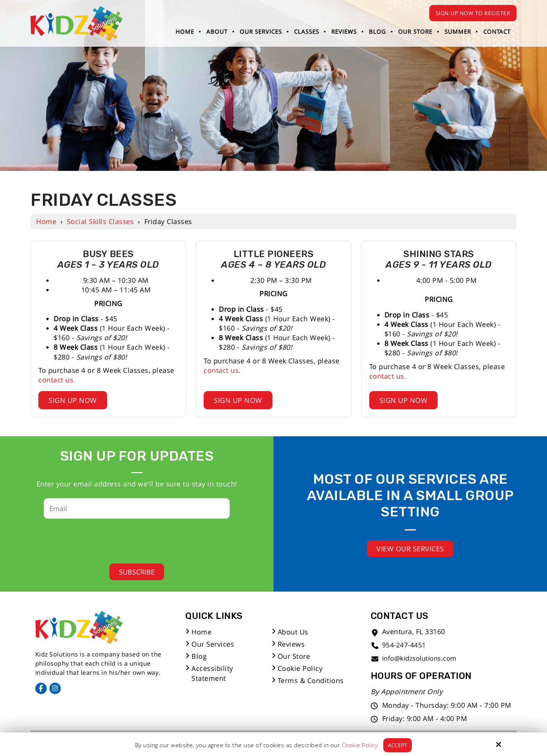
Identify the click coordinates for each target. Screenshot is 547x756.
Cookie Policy (360, 745)
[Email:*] (137, 509)
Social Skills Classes (100, 221)
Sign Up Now (73, 400)
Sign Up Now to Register (473, 13)
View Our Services (410, 549)
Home (46, 221)
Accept (398, 745)
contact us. (57, 380)
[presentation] (131, 539)
